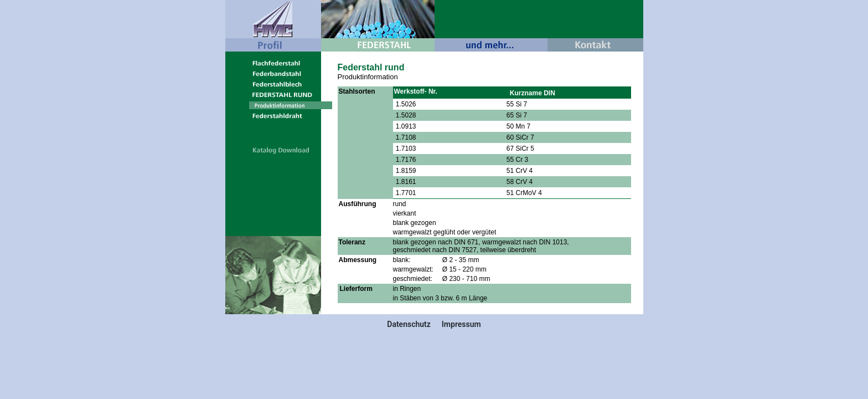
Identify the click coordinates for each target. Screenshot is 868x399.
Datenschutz (409, 324)
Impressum (461, 324)
